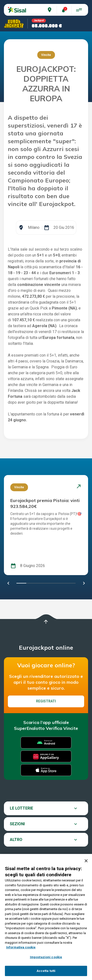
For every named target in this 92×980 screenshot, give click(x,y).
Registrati (46, 701)
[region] (46, 917)
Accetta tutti (46, 971)
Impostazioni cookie (46, 957)
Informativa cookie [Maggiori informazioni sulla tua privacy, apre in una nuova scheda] (21, 947)
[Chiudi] (86, 861)
